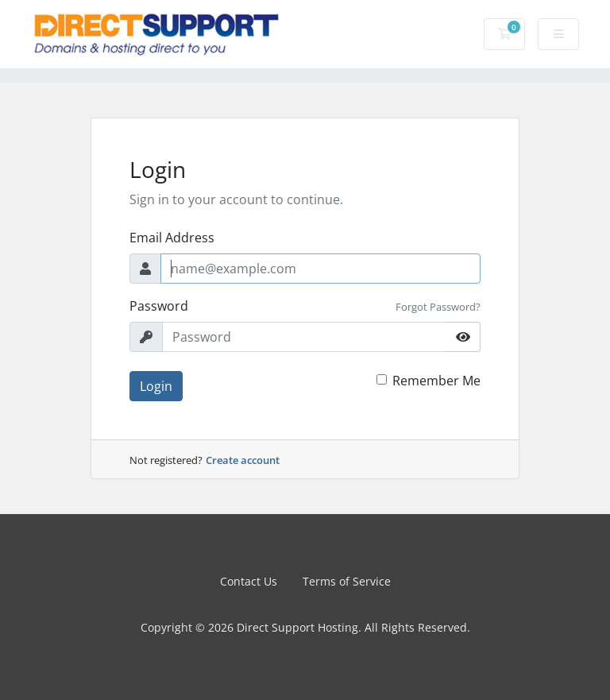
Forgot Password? (438, 307)
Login (156, 386)
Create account (243, 460)
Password (159, 306)
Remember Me (436, 381)
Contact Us (249, 581)
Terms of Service (347, 581)
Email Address (172, 238)
